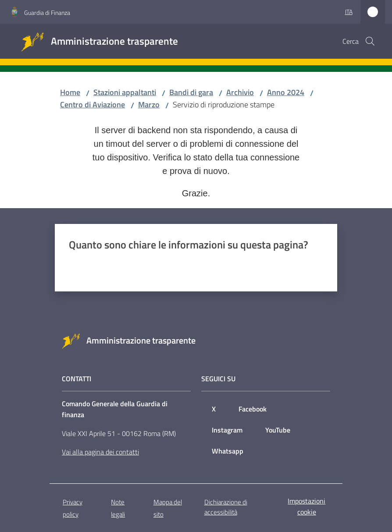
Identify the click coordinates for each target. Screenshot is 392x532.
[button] (370, 41)
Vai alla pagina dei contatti (100, 452)
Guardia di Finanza (47, 12)
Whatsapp (228, 451)
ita (349, 12)
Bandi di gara (191, 92)
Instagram (227, 430)
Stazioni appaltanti (125, 92)
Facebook (253, 409)
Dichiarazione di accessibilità (226, 507)
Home (70, 92)
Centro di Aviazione (93, 105)
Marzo (149, 105)
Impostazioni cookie (306, 506)
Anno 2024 (286, 92)
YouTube (278, 430)
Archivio (240, 92)
